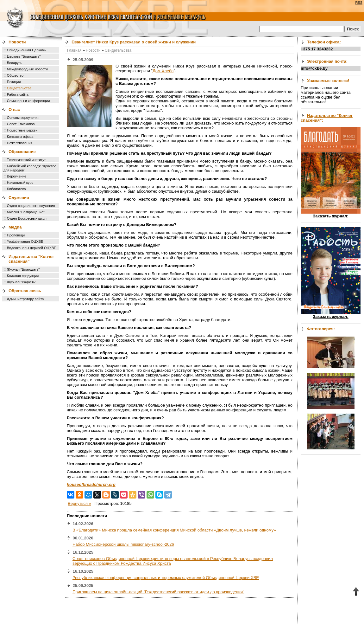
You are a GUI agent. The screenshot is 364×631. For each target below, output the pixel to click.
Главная (74, 50)
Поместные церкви (22, 130)
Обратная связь (25, 291)
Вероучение (17, 176)
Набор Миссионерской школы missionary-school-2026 (123, 544)
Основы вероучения (23, 118)
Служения (19, 198)
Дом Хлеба (163, 71)
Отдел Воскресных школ (27, 218)
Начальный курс (20, 183)
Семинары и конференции (28, 101)
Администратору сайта (25, 299)
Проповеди (16, 235)
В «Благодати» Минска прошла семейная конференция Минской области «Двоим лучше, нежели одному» (174, 530)
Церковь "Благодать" (24, 56)
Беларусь (15, 63)
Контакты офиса (20, 137)
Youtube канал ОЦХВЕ (25, 241)
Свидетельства (19, 88)
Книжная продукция (23, 276)
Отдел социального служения (31, 206)
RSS (359, 3)
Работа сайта (18, 94)
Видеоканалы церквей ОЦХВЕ (32, 248)
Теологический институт (26, 160)
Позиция (14, 82)
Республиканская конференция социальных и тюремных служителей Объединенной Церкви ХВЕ (166, 578)
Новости (17, 42)
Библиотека (16, 189)
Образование (22, 152)
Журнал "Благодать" (23, 269)
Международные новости (27, 69)
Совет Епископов (21, 124)
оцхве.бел (331, 97)
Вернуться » (79, 503)
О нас (14, 109)
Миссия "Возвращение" (26, 212)
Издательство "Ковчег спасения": (327, 118)
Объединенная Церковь (26, 50)
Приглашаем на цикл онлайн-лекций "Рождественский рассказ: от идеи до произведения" (158, 592)
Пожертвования (20, 143)
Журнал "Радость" (22, 282)
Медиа (15, 227)
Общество (15, 75)
